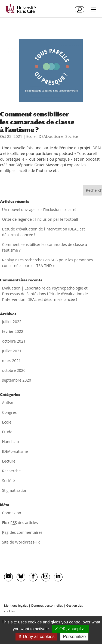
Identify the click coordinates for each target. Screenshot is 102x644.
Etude (7, 432)
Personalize (75, 637)
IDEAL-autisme (50, 136)
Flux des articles (20, 523)
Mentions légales (16, 605)
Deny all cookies (36, 637)
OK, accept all (71, 629)
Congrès (10, 412)
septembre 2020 (17, 380)
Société (72, 136)
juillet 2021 (12, 351)
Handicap (11, 442)
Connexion (12, 513)
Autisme (9, 403)
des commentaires (22, 532)
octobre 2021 (14, 341)
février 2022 (13, 331)
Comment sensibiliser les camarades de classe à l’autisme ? (37, 122)
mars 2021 (12, 361)
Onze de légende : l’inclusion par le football (40, 219)
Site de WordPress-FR (21, 542)
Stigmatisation (15, 490)
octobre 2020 (14, 370)
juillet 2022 (12, 322)
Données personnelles (47, 605)
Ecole (31, 136)
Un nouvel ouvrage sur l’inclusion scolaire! (39, 209)
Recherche (12, 471)
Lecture (9, 461)
